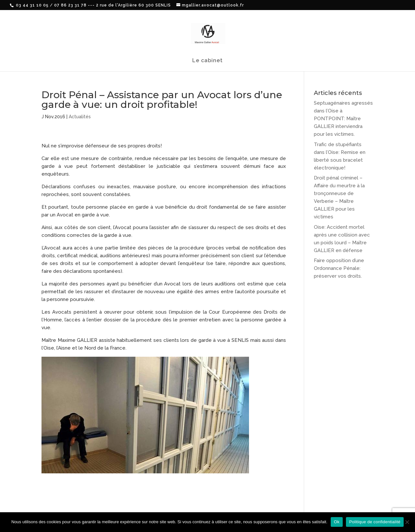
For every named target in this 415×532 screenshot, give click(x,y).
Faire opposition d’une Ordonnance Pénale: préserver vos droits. (339, 268)
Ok (337, 522)
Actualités (80, 117)
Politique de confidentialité (375, 522)
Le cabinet (207, 61)
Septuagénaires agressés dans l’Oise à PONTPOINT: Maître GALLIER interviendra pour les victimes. (343, 119)
